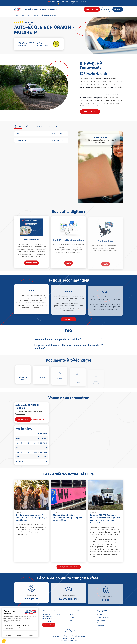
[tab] (18, 126)
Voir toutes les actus (69, 567)
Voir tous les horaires (43, 46)
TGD (71, 620)
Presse (99, 623)
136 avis (31, 22)
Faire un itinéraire (38, 419)
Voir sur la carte (22, 46)
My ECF (72, 614)
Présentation (101, 614)
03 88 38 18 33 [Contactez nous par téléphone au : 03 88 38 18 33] (21, 414)
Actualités (100, 626)
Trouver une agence (104, 617)
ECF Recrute (101, 620)
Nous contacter (92, 9)
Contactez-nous (90, 112)
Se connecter (31, 268)
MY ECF (106, 9)
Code (41, 134)
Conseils (72, 617)
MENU (118, 9)
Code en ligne (41, 140)
